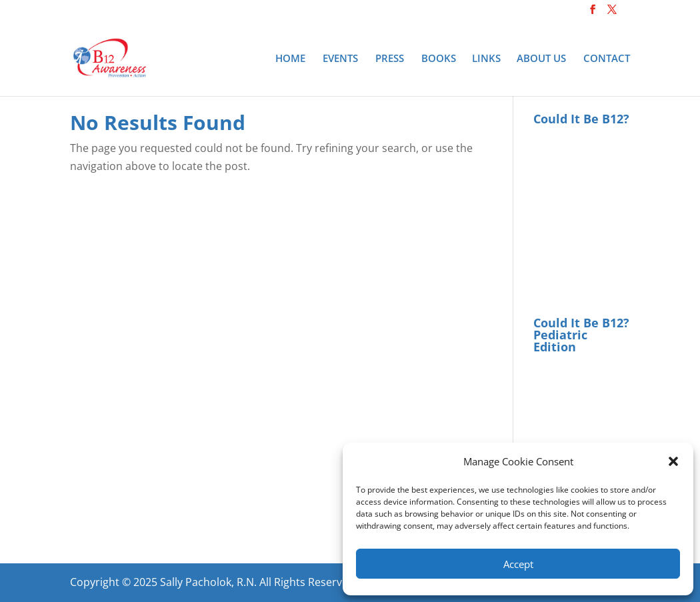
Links (486, 59)
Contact (607, 59)
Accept (518, 564)
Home (290, 59)
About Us (541, 59)
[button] (673, 461)
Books (439, 59)
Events (340, 59)
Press (390, 59)
